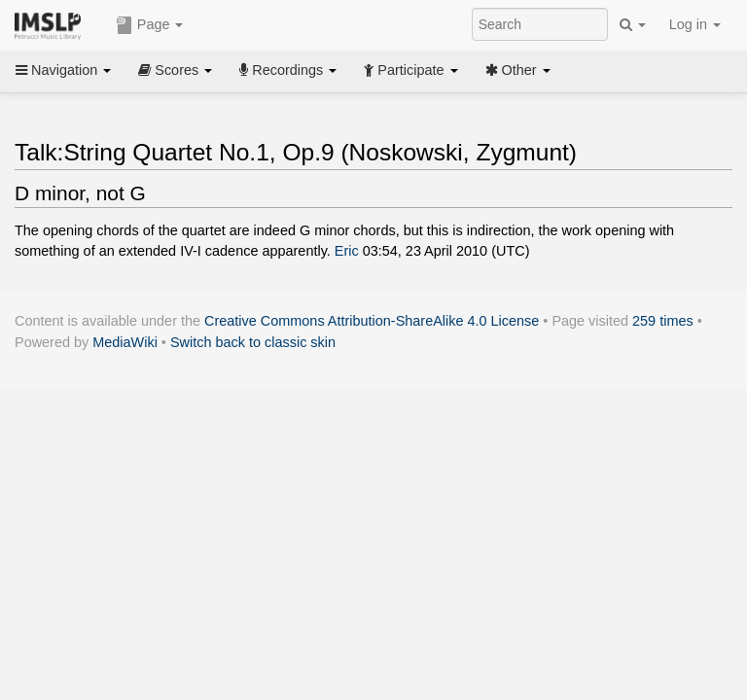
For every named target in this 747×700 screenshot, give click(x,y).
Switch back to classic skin (253, 342)
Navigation (63, 70)
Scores (175, 70)
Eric (347, 251)
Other (518, 70)
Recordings (288, 70)
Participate (410, 70)
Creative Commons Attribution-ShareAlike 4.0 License (372, 321)
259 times (663, 321)
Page (150, 25)
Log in (695, 24)
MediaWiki (125, 342)
